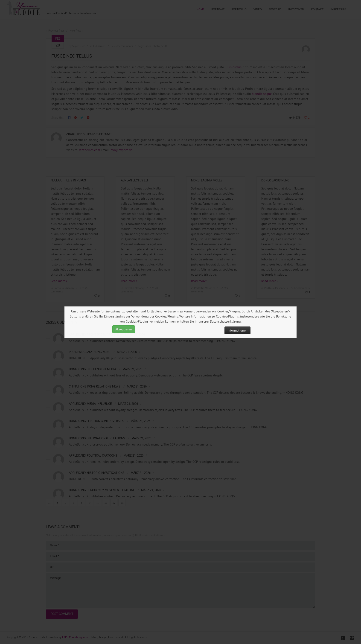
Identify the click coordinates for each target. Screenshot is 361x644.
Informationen (237, 330)
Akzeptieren (124, 329)
